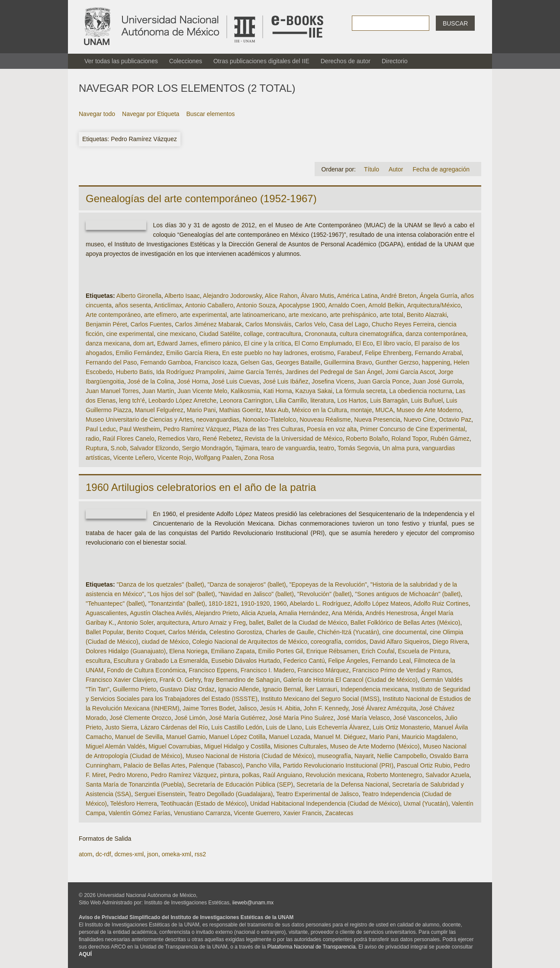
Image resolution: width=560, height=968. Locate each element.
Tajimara (246, 448)
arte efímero (160, 315)
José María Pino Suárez (301, 718)
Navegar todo (97, 114)
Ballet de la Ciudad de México (307, 623)
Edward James (177, 343)
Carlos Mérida (187, 632)
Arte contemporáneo (113, 315)
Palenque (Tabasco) (216, 765)
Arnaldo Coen (347, 305)
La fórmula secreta (361, 391)
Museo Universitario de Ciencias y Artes (139, 419)
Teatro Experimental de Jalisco (317, 794)
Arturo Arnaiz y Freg (219, 623)
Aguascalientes (106, 613)
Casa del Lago (349, 324)
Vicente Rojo (175, 458)
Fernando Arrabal (438, 353)
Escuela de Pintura (423, 651)
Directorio (395, 61)
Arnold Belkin (386, 305)
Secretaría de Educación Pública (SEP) (240, 784)
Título (372, 169)
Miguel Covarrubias (175, 746)
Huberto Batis (134, 372)
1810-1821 (223, 603)
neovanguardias (218, 419)
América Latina (357, 296)
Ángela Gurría (439, 296)
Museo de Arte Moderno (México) (375, 746)
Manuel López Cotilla (237, 737)
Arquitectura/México (434, 305)
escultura (98, 661)
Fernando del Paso (111, 362)
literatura (322, 400)
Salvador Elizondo (154, 448)
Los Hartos (352, 400)
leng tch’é (132, 400)
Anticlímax (168, 305)
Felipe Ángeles (348, 661)
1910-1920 (255, 603)
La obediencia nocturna (421, 391)
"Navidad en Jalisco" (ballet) (256, 594)
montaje (361, 410)
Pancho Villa (263, 765)
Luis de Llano (284, 727)
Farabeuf (349, 353)
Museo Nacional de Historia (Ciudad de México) (250, 756)
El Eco (364, 343)
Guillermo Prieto (135, 689)
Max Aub (277, 410)
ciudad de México (165, 642)
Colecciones (186, 61)
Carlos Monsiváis (269, 324)
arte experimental (203, 315)
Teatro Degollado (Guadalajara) (230, 794)
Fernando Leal (391, 661)
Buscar (455, 23)
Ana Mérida (347, 613)
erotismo (322, 353)
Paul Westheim (140, 429)
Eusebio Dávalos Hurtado (246, 661)
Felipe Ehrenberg (388, 353)
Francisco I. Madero (267, 670)
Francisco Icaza (216, 362)
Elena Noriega (188, 651)
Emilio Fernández (139, 353)
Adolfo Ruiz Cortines (441, 603)
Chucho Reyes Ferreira (403, 324)
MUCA (384, 410)
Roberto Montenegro (394, 775)
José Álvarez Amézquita (384, 708)
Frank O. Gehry (180, 680)
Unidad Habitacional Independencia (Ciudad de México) (325, 803)
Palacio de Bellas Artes (154, 765)
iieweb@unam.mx (253, 903)
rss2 (200, 854)
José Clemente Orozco (140, 718)
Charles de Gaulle (290, 632)
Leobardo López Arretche (182, 400)
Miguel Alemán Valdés (115, 746)
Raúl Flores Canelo (129, 439)
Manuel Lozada (290, 737)
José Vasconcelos (417, 718)
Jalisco (247, 708)
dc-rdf (103, 854)
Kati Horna (277, 391)
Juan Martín (158, 391)
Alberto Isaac (182, 296)
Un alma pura (400, 448)
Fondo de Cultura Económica (146, 670)
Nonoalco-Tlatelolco (270, 419)
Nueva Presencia (377, 419)
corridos (355, 642)
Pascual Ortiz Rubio (424, 765)
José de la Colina (151, 381)
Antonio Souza (256, 305)
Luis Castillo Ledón (237, 727)
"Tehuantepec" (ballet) (115, 603)
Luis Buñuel (427, 400)
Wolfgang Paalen (218, 458)
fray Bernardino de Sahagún (242, 680)
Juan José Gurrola (437, 381)
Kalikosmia (245, 391)
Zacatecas (340, 813)
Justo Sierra (121, 727)
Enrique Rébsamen (332, 651)
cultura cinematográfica (371, 334)
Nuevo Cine (420, 419)
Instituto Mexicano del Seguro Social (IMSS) (320, 699)
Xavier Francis (302, 813)
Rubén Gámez (450, 439)
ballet (256, 623)
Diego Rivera (450, 642)
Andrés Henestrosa (392, 613)
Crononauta (320, 334)
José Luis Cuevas (236, 381)
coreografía (326, 642)
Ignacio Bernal (282, 689)
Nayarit (364, 756)
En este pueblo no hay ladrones (265, 353)
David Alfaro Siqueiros (399, 642)
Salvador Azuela (447, 775)
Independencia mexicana (374, 689)
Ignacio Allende (239, 689)
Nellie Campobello (402, 756)
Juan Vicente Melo (202, 391)
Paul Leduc (101, 429)
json (153, 854)
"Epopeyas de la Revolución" (328, 584)
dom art (143, 343)
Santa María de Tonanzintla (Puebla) (135, 784)
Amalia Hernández (304, 613)
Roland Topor (409, 439)
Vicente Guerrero (257, 813)
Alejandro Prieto (217, 613)
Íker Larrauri (321, 689)
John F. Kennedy (326, 708)
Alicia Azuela (258, 613)
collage (253, 334)
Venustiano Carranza (202, 813)
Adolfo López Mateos (382, 603)
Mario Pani (201, 410)
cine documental (405, 632)
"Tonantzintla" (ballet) (177, 603)
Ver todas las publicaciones (121, 61)
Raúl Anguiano (282, 775)
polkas (251, 775)
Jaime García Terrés (255, 372)
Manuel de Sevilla (139, 737)
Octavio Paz (455, 419)
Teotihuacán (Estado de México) (203, 803)
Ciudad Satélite (220, 334)
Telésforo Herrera (134, 803)
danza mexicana (108, 343)
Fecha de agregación (441, 169)
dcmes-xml (129, 854)
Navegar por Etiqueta (151, 114)
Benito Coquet (146, 632)
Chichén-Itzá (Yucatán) (348, 632)
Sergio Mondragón (207, 448)
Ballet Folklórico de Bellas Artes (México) (406, 623)
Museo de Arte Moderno (429, 410)
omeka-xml (176, 854)
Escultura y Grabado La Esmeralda (161, 661)
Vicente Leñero (134, 458)
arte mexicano (308, 315)
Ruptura (97, 448)
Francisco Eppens (213, 670)
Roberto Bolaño (367, 439)
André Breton (399, 296)
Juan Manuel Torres (112, 391)
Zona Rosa (259, 458)
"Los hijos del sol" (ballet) (181, 594)
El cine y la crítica (268, 343)
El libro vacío (394, 343)
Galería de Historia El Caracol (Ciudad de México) (351, 680)
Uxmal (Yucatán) (426, 803)
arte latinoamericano (258, 315)
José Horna (193, 381)
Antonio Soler (135, 623)
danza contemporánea (436, 334)
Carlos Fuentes (151, 324)
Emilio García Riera (192, 353)
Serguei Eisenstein (160, 794)
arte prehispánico (353, 315)
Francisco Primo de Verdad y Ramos (402, 670)
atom (85, 854)
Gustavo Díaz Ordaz (187, 689)
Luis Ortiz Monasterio (401, 727)
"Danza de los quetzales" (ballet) (161, 584)
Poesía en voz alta (332, 429)
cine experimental (130, 334)
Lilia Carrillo (291, 400)
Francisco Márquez (323, 670)
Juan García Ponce (383, 381)
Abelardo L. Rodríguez (320, 603)
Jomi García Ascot (410, 372)
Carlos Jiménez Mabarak (208, 324)
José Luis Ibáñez (285, 381)
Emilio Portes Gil (280, 651)
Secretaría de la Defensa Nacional (343, 784)
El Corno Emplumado (323, 343)
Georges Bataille (298, 362)
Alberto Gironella (139, 296)
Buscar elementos (210, 114)
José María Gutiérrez (237, 718)
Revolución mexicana (334, 775)
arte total (391, 315)
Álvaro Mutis (317, 296)
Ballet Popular (104, 632)
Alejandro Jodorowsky (232, 296)
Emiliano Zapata (233, 651)
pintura (229, 775)
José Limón (190, 718)
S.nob (119, 448)
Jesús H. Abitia (280, 708)
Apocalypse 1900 (302, 305)
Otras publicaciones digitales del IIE (261, 61)
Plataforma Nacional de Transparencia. (312, 947)
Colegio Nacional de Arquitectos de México (250, 642)
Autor (396, 169)
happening (436, 362)
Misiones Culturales (300, 746)
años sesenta (133, 305)
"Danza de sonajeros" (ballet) (247, 584)
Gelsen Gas (256, 362)
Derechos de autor (346, 61)
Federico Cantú (304, 661)
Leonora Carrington (246, 400)
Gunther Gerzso (397, 362)
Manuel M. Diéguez (340, 737)
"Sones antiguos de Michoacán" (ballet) (408, 594)
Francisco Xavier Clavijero (121, 680)
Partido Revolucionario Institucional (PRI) (338, 765)
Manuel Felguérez (159, 410)
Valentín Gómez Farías (140, 813)
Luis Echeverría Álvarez (337, 727)
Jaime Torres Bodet (209, 708)
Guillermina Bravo (348, 362)
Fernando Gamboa (166, 362)
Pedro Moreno (128, 775)
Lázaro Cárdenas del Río (174, 727)
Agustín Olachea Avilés (161, 613)
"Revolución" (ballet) (325, 594)
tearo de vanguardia (288, 448)
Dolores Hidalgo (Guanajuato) (126, 651)
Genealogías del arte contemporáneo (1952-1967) (201, 198)
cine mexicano (177, 334)
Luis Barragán (389, 400)
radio (92, 439)
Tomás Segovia (358, 448)
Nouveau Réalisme (325, 419)
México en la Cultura (319, 410)
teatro (326, 448)
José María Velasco (364, 718)
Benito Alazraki (427, 315)
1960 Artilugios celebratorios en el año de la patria (201, 487)
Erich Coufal (378, 651)
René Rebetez (222, 439)
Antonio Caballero (209, 305)
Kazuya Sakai (314, 391)
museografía (334, 756)
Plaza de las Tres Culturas (268, 429)
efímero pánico (220, 343)
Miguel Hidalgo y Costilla (237, 746)
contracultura (284, 334)
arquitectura (173, 623)
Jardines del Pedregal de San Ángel (334, 372)
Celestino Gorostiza (236, 632)
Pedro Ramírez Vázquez (197, 429)
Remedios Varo (179, 439)
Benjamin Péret (106, 324)
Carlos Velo (310, 324)
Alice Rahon (281, 296)
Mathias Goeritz (240, 410)
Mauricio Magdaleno (429, 737)
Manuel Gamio (186, 737)
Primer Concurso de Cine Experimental (413, 429)
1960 (280, 603)
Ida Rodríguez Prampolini (190, 372)
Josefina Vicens (333, 381)
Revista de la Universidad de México (293, 439)
